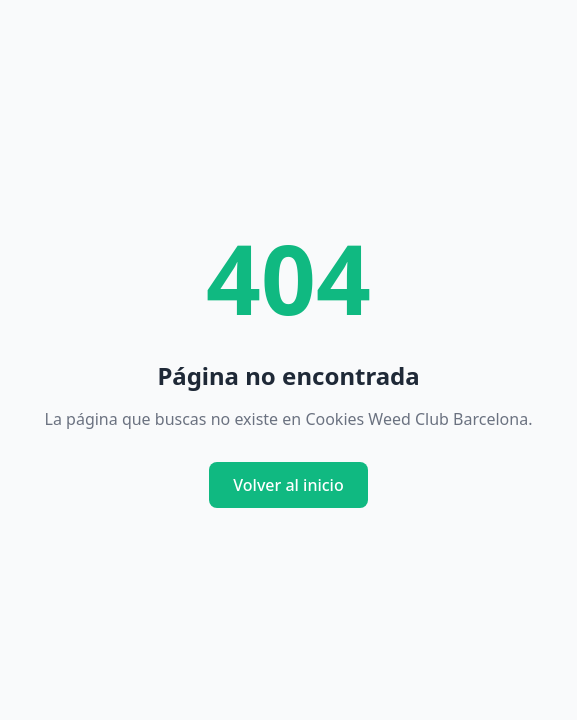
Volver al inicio (288, 485)
